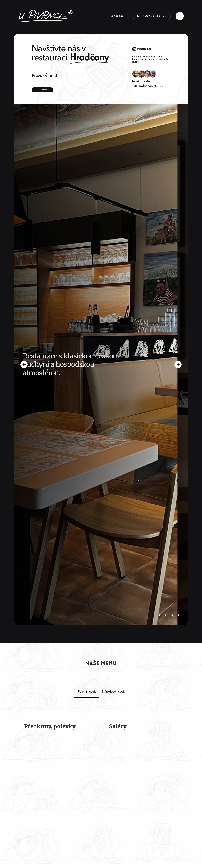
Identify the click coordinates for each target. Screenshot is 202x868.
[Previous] (24, 364)
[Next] (178, 364)
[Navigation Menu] (180, 16)
